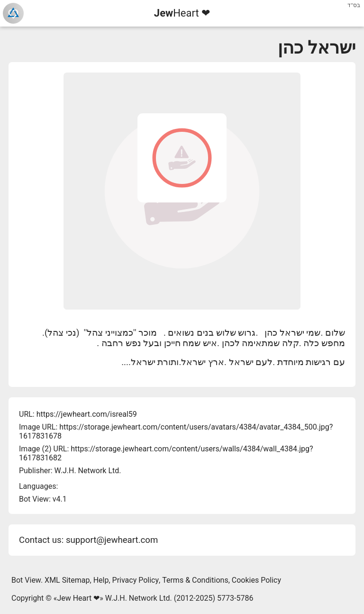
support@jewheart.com (112, 540)
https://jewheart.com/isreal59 (87, 414)
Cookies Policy (256, 580)
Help (101, 580)
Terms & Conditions (195, 580)
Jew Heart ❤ (78, 598)
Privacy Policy (136, 580)
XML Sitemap (67, 580)
